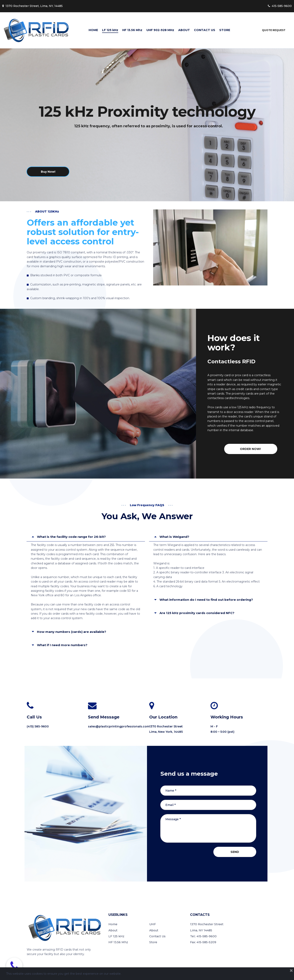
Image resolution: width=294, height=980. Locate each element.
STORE (225, 30)
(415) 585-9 (35, 726)
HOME (93, 30)
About (113, 930)
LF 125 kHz (110, 30)
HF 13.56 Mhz (132, 30)
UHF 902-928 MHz (160, 30)
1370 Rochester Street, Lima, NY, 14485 (32, 6)
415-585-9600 (280, 6)
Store (153, 942)
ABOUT (184, 30)
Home (113, 924)
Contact (155, 936)
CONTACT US (205, 30)
